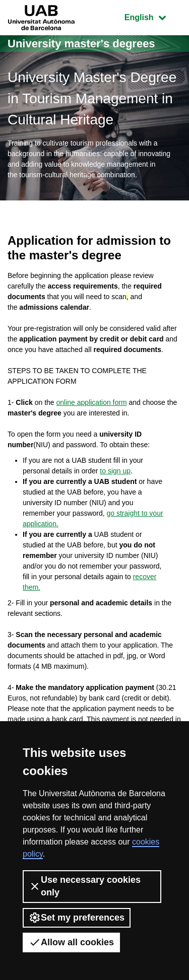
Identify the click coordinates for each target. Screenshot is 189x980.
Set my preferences (77, 918)
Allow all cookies (71, 942)
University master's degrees (81, 44)
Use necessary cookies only (85, 886)
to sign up (115, 471)
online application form (92, 402)
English (153, 16)
